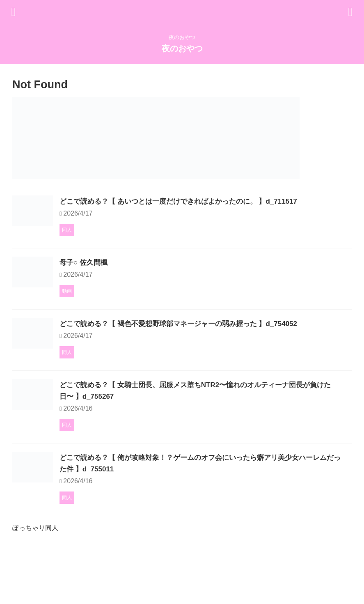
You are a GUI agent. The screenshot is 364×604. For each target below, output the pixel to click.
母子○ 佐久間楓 (126, 280)
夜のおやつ (182, 48)
